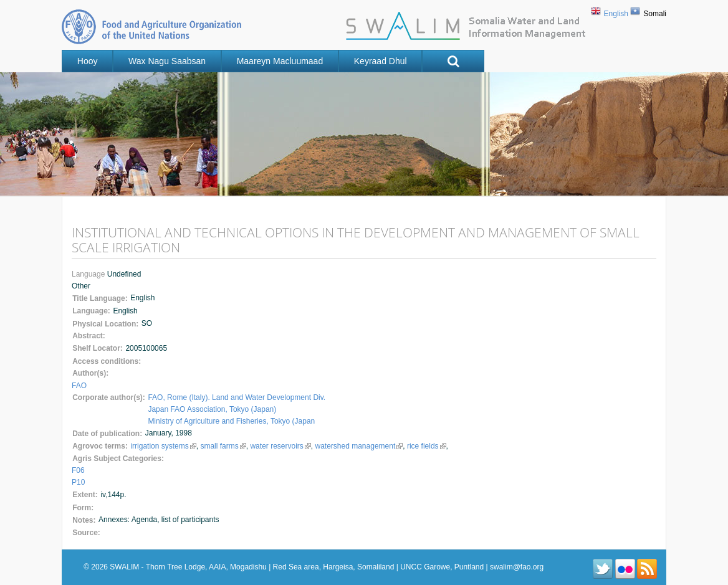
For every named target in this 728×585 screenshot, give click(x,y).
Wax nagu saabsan (167, 61)
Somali (655, 14)
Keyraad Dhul (381, 61)
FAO (79, 386)
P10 (78, 482)
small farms (223, 446)
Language (89, 274)
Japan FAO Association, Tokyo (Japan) (212, 409)
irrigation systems (163, 446)
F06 (78, 470)
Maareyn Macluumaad (280, 61)
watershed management (359, 446)
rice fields (427, 446)
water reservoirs (280, 446)
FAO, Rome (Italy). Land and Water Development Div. (237, 397)
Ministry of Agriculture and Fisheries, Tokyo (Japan (231, 421)
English (616, 14)
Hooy (88, 61)
